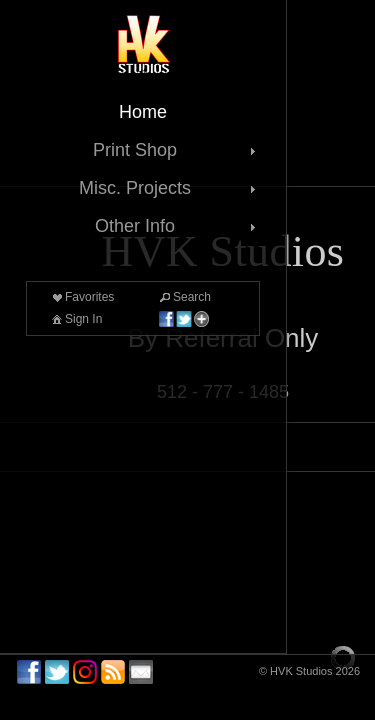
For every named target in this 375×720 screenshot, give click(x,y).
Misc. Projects (169, 188)
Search (184, 297)
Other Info (177, 226)
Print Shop (176, 150)
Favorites (81, 297)
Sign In (75, 319)
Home (143, 112)
